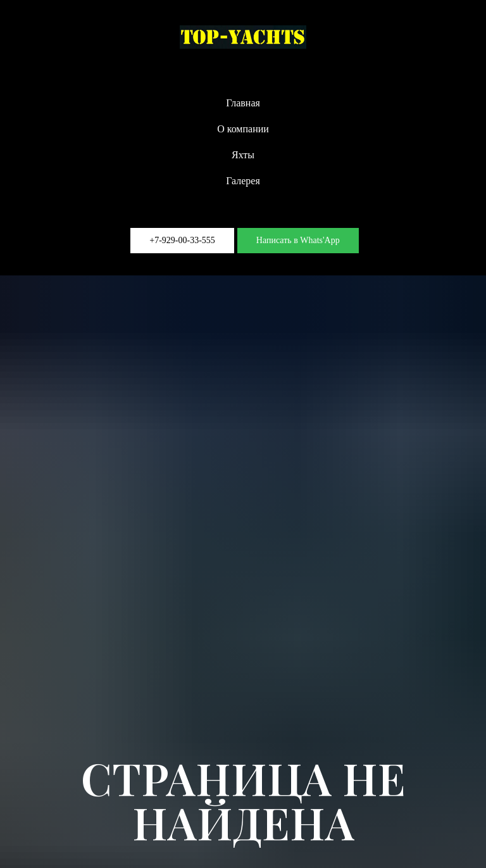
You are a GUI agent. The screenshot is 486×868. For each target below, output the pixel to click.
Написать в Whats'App (298, 240)
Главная (243, 103)
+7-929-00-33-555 (182, 240)
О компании (243, 129)
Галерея (243, 181)
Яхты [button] (243, 155)
